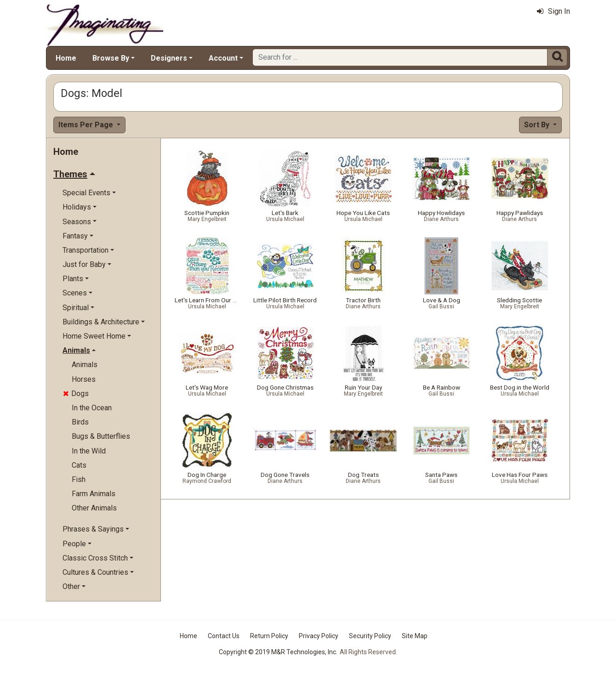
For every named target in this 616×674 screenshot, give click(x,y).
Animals (85, 365)
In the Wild (89, 451)
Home (66, 58)
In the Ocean (92, 408)
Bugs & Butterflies (101, 436)
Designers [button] (169, 58)
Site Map (415, 636)
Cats (79, 465)
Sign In (553, 11)
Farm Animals (94, 494)
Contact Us (224, 636)
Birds (80, 422)
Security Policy (370, 636)
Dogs (76, 394)
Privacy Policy (319, 636)
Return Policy (269, 636)
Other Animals (94, 508)
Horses (84, 379)
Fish (79, 479)
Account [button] (223, 58)
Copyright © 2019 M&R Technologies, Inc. (278, 652)
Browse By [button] (111, 58)
